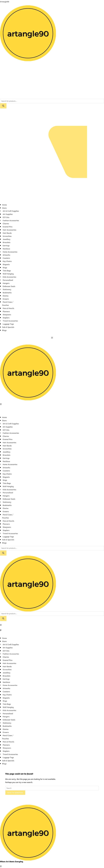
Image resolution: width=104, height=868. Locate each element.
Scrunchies (7, 236)
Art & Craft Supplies (11, 211)
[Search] (3, 106)
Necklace (6, 249)
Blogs (4, 330)
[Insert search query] (52, 788)
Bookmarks (7, 292)
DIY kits (6, 217)
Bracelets (7, 242)
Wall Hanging (8, 274)
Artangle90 (5, 2)
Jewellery (6, 239)
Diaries (6, 296)
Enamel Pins (8, 227)
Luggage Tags (8, 324)
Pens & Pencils (8, 308)
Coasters (6, 258)
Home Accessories (10, 252)
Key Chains (7, 261)
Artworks (6, 255)
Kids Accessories (9, 277)
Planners (6, 311)
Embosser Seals (9, 286)
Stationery (7, 289)
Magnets (6, 264)
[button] (52, 200)
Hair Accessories (9, 230)
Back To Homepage (15, 793)
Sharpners (7, 314)
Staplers (6, 318)
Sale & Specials (8, 327)
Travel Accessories (10, 321)
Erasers (6, 299)
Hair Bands (7, 233)
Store (4, 208)
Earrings (6, 245)
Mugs (5, 267)
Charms (6, 223)
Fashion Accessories (11, 220)
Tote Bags (7, 270)
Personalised (8, 280)
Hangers (6, 283)
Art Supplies (8, 214)
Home (4, 205)
